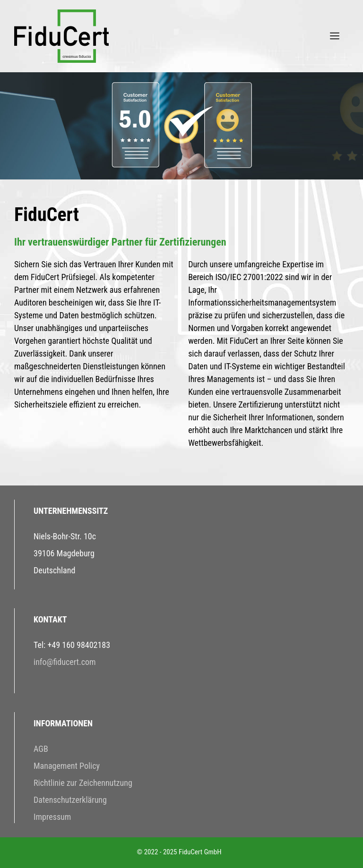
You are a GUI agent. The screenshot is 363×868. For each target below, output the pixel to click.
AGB (41, 749)
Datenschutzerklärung (70, 800)
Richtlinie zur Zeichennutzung (83, 783)
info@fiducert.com (65, 662)
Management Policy (67, 766)
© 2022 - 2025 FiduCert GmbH (179, 852)
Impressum (52, 817)
